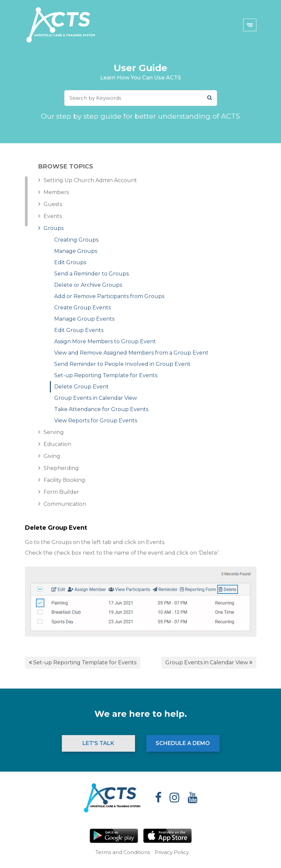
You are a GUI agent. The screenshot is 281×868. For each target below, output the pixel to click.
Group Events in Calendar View (96, 398)
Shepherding (61, 468)
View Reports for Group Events (96, 421)
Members (56, 192)
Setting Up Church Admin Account (90, 180)
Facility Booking (64, 480)
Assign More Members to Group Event (105, 341)
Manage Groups (76, 251)
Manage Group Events (84, 319)
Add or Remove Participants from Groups (109, 296)
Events (53, 216)
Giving (52, 456)
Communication (65, 504)
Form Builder (61, 492)
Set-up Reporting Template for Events (106, 375)
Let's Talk (98, 743)
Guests (53, 204)
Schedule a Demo (183, 743)
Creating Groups (76, 240)
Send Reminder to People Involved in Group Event (122, 364)
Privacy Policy (172, 852)
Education (57, 444)
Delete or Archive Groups (88, 285)
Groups (54, 228)
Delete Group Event (81, 387)
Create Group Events (82, 308)
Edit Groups (70, 262)
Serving (54, 432)
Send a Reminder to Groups (91, 274)
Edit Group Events (79, 330)
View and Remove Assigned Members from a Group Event (131, 353)
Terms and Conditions (123, 852)
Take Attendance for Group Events (101, 409)
